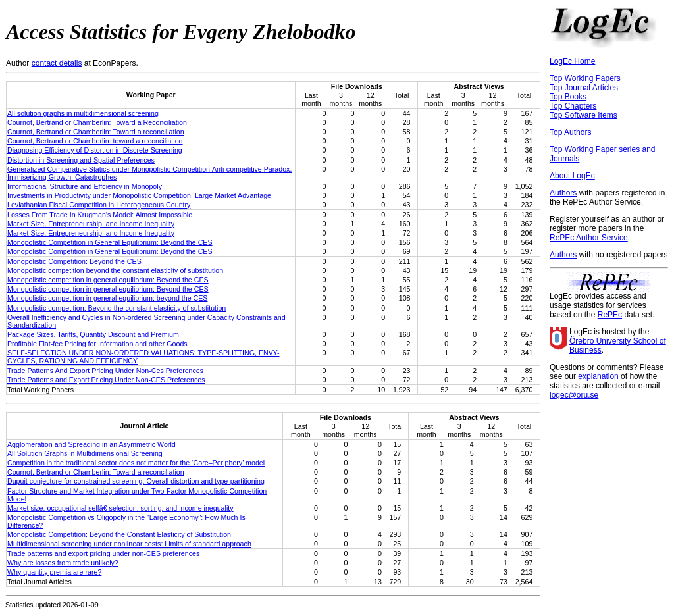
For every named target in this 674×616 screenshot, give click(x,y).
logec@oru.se (574, 395)
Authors (563, 193)
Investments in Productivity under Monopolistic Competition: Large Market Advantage (139, 195)
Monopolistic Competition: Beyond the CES (74, 261)
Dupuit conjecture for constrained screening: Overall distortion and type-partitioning (136, 481)
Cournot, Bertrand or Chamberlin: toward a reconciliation (95, 141)
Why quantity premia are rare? (54, 572)
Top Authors (570, 132)
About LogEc (572, 176)
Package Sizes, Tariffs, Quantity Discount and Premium (93, 334)
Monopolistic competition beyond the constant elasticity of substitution (115, 270)
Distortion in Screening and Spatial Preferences (81, 160)
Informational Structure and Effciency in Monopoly (85, 186)
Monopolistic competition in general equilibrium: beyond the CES (107, 298)
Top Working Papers (585, 78)
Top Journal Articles (584, 88)
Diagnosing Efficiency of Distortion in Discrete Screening (95, 150)
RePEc (610, 315)
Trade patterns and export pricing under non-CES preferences (103, 553)
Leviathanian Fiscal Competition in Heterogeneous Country (99, 205)
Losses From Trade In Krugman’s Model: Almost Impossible (100, 215)
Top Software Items (583, 115)
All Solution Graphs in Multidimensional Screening (85, 453)
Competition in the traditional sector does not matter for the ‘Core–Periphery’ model (136, 463)
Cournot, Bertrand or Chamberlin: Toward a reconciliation (96, 132)
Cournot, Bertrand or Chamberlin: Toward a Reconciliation (97, 122)
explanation (598, 376)
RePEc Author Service (589, 238)
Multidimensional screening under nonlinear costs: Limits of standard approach (129, 544)
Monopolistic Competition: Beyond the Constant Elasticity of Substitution (119, 534)
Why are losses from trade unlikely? (63, 563)
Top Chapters (573, 106)
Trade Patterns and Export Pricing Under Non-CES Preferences (106, 380)
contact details (57, 63)
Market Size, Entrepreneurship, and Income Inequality (91, 224)
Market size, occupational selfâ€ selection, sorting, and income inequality (120, 508)
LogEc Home (572, 61)
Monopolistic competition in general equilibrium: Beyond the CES (108, 280)
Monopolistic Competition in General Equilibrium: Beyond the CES (110, 242)
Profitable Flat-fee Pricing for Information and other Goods (97, 344)
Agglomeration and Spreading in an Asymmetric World (91, 444)
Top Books (568, 97)
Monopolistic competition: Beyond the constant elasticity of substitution (117, 308)
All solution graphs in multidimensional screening (83, 113)
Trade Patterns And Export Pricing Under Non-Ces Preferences (105, 371)
